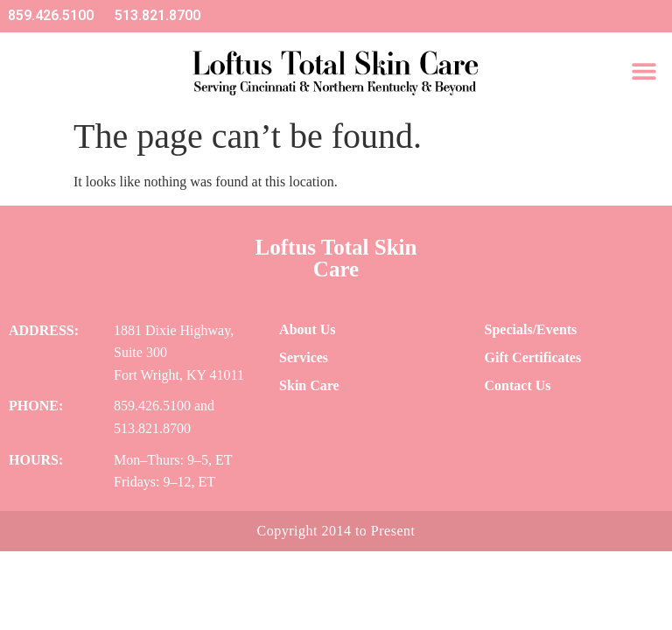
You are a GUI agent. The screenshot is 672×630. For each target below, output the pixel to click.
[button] (644, 70)
